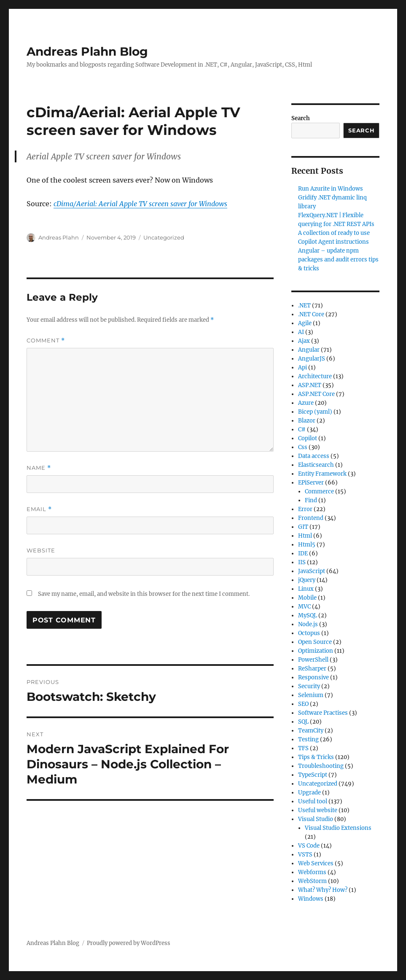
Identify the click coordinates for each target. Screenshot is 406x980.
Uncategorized (164, 237)
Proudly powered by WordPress (129, 943)
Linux (306, 589)
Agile (305, 323)
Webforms (312, 872)
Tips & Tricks (316, 757)
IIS (302, 562)
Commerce (319, 491)
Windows (311, 899)
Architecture (315, 376)
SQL (303, 722)
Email (39, 509)
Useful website (318, 810)
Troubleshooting (321, 766)
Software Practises (323, 713)
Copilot (308, 438)
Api (302, 367)
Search (301, 118)
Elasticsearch (316, 465)
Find (311, 500)
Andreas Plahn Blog (87, 51)
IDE (303, 553)
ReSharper (312, 669)
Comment (46, 341)
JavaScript (312, 571)
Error (305, 509)
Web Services (316, 863)
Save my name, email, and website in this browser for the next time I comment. (144, 594)
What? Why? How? (323, 890)
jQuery (307, 580)
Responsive (313, 677)
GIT (303, 527)
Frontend (311, 518)
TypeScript (313, 775)
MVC (304, 607)
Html (305, 536)
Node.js (308, 624)
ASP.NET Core (316, 394)
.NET (304, 306)
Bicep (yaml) (315, 412)
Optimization (316, 651)
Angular (309, 350)
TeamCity (311, 731)
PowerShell (313, 660)
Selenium (311, 695)
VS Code (309, 846)
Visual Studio (316, 819)
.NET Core (311, 314)
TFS (303, 748)
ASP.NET (310, 385)
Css (303, 447)
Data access (314, 456)
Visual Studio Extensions (338, 828)
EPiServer (311, 483)
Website (41, 550)
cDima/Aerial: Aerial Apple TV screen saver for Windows (140, 204)
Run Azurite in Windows (331, 189)
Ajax (304, 341)
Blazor (307, 421)
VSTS (305, 855)
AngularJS (312, 359)
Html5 (307, 545)
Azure (306, 403)
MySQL (308, 615)
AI (301, 332)
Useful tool (313, 801)
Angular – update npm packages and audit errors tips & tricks (338, 260)
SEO (303, 704)
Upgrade (309, 793)
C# (302, 429)
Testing (308, 739)
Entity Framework (322, 474)
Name (39, 468)
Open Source (315, 642)
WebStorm (312, 881)
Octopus (309, 633)
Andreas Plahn (59, 237)
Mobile (307, 598)
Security (309, 686)
